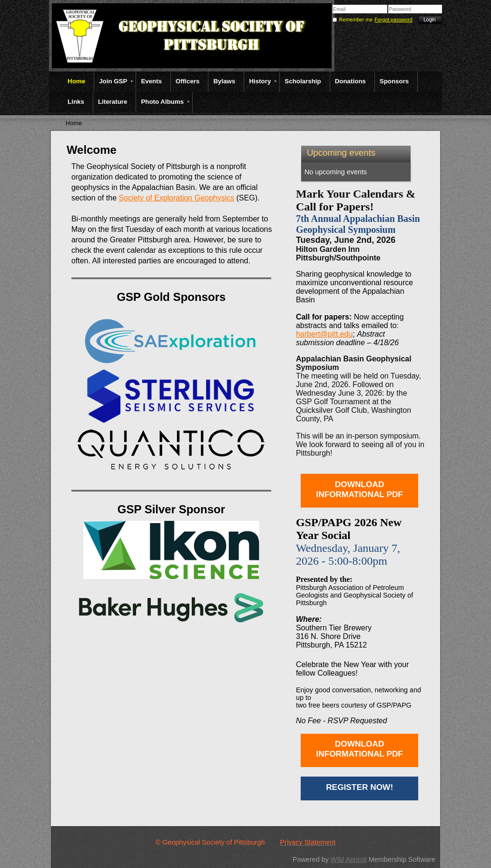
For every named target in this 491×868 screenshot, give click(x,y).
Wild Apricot (349, 859)
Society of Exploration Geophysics (177, 198)
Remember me (356, 20)
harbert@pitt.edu (324, 334)
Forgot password (393, 20)
